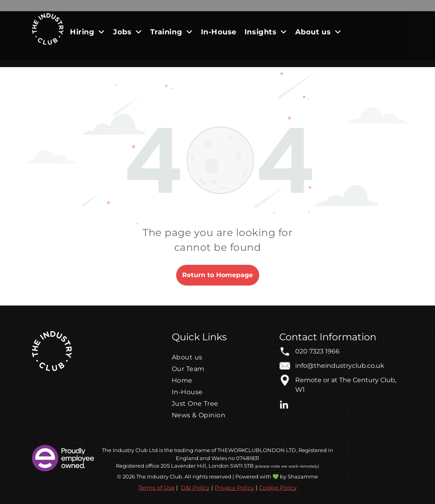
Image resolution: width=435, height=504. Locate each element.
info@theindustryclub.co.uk (340, 366)
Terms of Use (156, 488)
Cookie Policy (278, 488)
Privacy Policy (234, 488)
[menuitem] (87, 32)
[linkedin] (284, 406)
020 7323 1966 (317, 351)
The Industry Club (125, 450)
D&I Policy (195, 488)
